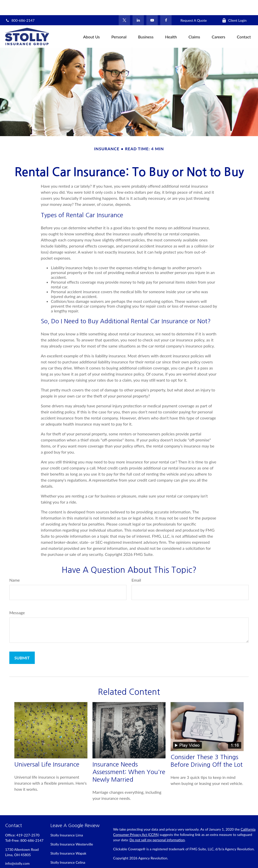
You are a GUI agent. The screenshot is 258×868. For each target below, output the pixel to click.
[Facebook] (166, 5)
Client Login (234, 5)
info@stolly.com (17, 848)
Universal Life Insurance (47, 749)
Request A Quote (194, 5)
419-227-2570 (28, 820)
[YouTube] (152, 5)
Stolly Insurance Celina (68, 847)
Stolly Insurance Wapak (68, 838)
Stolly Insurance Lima (67, 820)
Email (136, 565)
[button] (91, 21)
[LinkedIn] (138, 5)
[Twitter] (124, 5)
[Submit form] (22, 643)
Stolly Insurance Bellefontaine (73, 856)
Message (17, 597)
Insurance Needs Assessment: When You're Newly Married (129, 757)
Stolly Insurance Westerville (72, 829)
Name (15, 565)
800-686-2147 (20, 5)
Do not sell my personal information (157, 825)
